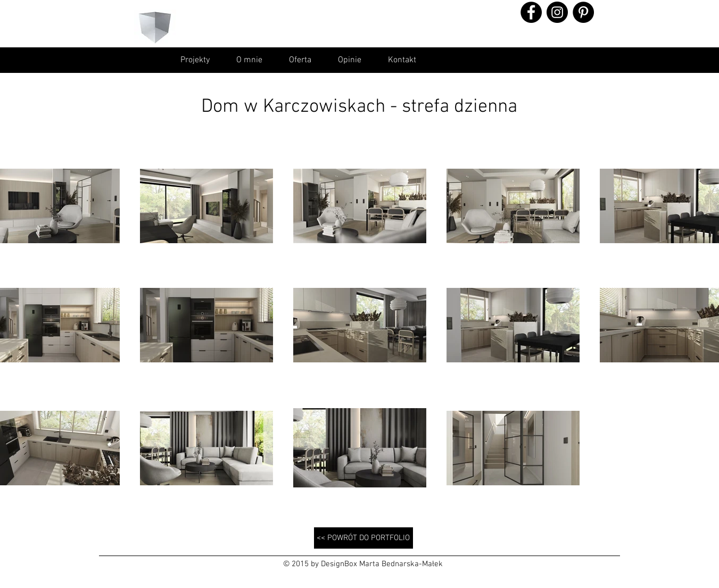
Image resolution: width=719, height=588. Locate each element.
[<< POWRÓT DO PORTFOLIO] (363, 538)
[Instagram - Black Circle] (557, 12)
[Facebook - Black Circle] (531, 12)
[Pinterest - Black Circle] (583, 12)
